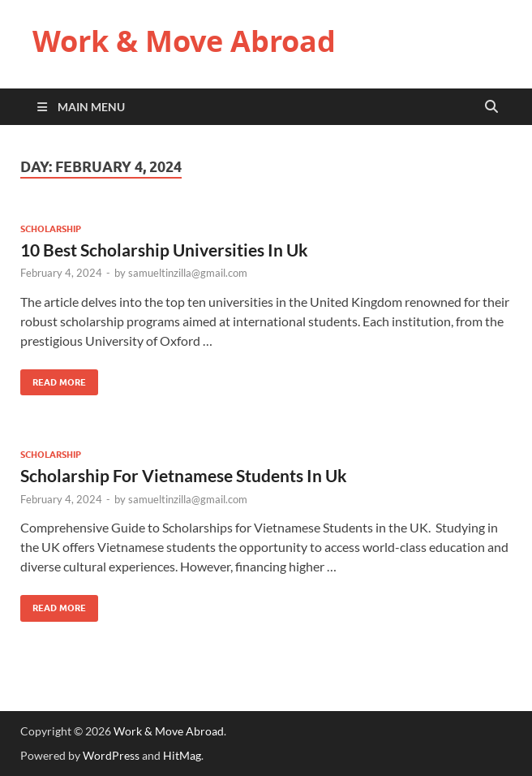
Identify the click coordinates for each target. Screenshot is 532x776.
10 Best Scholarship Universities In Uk (164, 250)
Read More (53, 379)
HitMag (182, 755)
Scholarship (51, 229)
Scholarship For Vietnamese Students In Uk (184, 475)
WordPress (111, 755)
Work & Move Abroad (184, 41)
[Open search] (491, 107)
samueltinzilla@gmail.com (188, 273)
